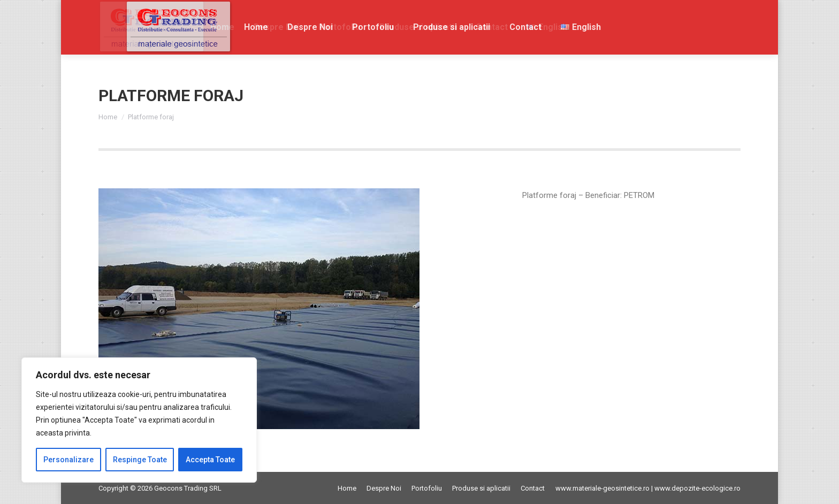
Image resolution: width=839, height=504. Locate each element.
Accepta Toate (210, 460)
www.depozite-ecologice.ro (697, 488)
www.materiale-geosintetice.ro (602, 488)
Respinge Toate (140, 460)
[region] (139, 420)
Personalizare (68, 460)
